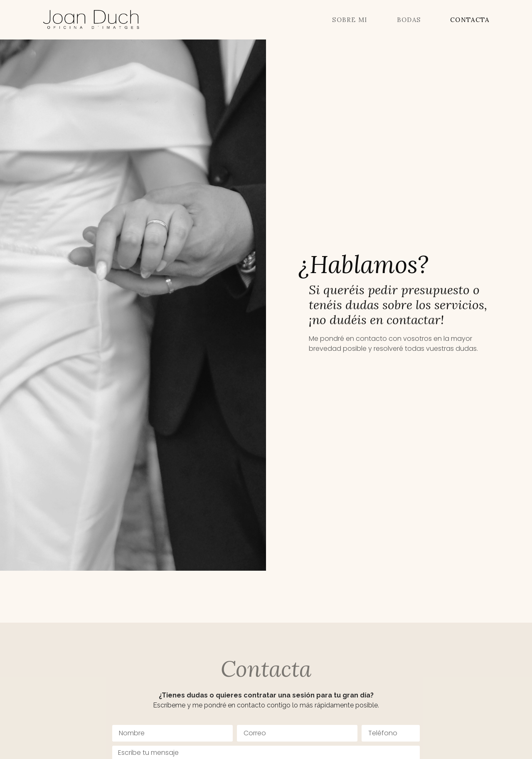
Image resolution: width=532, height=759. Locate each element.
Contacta (470, 20)
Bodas (409, 20)
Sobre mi (350, 20)
